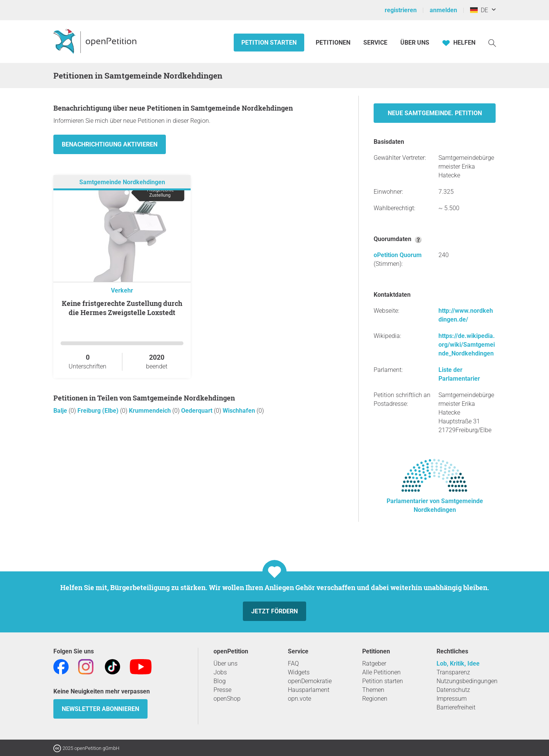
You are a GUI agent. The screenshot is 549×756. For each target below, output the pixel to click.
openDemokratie (310, 681)
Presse (222, 690)
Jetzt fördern (274, 611)
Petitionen (334, 43)
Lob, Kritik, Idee (458, 664)
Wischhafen (240, 411)
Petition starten (269, 43)
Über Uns (415, 43)
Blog (220, 681)
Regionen (375, 699)
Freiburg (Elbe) (99, 411)
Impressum (452, 699)
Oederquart (197, 411)
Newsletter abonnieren (100, 709)
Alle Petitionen (381, 672)
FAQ (293, 664)
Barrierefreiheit (456, 707)
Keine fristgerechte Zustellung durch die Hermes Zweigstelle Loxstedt (122, 308)
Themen (373, 690)
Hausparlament (309, 690)
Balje (61, 411)
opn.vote (299, 699)
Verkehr (122, 290)
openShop (227, 699)
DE (479, 10)
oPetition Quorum (398, 255)
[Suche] (492, 43)
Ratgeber (374, 664)
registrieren (401, 10)
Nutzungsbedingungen (467, 681)
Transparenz (453, 672)
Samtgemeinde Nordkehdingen (122, 182)
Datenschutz (453, 690)
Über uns (226, 664)
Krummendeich (151, 411)
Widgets (299, 672)
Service (375, 43)
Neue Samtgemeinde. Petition (435, 113)
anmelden (443, 10)
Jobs (220, 672)
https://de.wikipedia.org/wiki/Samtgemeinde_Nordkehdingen (467, 345)
